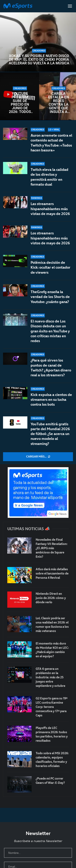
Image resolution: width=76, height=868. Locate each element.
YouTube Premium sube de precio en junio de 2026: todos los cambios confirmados (20, 103)
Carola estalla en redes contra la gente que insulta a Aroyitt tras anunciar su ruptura (58, 103)
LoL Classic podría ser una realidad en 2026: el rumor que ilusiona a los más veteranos (52, 624)
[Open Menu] (70, 6)
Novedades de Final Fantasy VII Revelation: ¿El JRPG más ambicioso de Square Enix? (52, 548)
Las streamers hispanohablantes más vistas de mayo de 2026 (50, 209)
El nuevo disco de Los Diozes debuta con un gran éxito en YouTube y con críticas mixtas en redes (50, 336)
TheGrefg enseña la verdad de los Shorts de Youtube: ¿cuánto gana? (50, 301)
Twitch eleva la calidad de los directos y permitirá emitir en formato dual (49, 177)
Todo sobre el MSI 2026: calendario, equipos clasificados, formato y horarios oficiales (52, 759)
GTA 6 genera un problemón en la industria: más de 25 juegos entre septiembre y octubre (50, 677)
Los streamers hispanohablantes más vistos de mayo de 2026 (50, 238)
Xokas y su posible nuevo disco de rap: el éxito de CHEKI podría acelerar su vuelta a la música (39, 60)
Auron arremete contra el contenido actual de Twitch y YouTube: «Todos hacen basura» (51, 143)
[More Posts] (38, 457)
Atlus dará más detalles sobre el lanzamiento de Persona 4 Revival (52, 573)
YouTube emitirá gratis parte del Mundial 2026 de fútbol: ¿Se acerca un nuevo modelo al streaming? (50, 434)
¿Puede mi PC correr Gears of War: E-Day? (50, 781)
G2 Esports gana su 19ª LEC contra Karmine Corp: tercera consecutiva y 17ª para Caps (52, 707)
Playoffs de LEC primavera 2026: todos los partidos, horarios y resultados (52, 734)
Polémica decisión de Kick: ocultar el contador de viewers (50, 270)
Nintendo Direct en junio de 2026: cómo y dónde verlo (51, 598)
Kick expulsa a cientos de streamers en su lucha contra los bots (51, 400)
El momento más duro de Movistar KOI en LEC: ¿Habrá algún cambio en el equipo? (52, 650)
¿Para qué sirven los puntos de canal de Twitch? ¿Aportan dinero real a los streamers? (51, 368)
